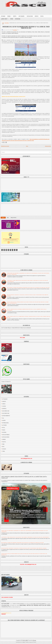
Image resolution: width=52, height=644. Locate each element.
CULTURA (4, 406)
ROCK (3, 447)
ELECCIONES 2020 (6, 411)
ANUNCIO (4, 401)
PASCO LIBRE (25, 640)
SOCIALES (4, 449)
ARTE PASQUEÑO (22, 16)
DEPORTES (37, 16)
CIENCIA (4, 404)
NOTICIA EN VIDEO (30, 16)
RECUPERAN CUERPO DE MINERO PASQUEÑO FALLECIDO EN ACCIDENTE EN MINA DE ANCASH (28, 288)
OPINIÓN (12, 19)
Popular (3, 218)
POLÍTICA (42, 16)
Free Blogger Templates (25, 642)
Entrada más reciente (5, 146)
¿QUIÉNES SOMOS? (5, 19)
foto (3, 418)
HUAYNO (4, 420)
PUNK (3, 444)
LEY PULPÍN (4, 425)
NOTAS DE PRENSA (6, 435)
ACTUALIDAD (3, 16)
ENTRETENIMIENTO (6, 416)
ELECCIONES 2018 (6, 413)
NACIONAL (7, 23)
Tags (8, 218)
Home (3, 23)
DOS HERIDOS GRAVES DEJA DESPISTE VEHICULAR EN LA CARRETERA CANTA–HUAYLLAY (24, 477)
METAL (4, 428)
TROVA (4, 451)
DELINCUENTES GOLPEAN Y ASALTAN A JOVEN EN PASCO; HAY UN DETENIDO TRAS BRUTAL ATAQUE (24, 548)
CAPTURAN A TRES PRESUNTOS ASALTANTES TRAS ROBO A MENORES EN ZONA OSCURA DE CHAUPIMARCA (25, 537)
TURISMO (10, 16)
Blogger (35, 640)
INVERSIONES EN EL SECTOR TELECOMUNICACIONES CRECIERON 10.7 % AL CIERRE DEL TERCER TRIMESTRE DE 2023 (26, 27)
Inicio (27, 146)
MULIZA (4, 430)
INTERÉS (15, 16)
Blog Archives (14, 218)
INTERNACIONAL (18, 19)
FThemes (34, 642)
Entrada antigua (48, 146)
